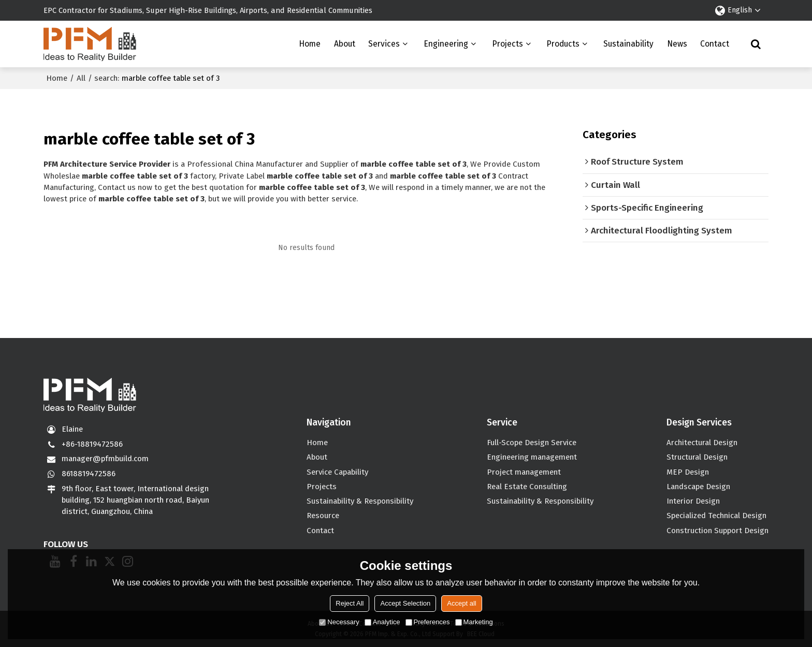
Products (563, 44)
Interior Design (693, 501)
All (81, 78)
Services (384, 44)
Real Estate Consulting (527, 487)
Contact (715, 44)
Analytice (382, 622)
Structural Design (697, 457)
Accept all (461, 603)
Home (310, 44)
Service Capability (337, 472)
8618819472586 (89, 474)
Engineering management (532, 457)
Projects (508, 44)
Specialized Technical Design (716, 516)
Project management (524, 472)
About (345, 44)
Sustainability (628, 44)
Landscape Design (698, 487)
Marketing (474, 622)
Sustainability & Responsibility (360, 501)
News (677, 44)
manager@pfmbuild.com (105, 459)
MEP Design (688, 472)
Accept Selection (405, 603)
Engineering (446, 44)
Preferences (428, 622)
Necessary (339, 622)
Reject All (350, 603)
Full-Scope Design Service (532, 443)
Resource (323, 516)
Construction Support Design (717, 531)
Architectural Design (702, 443)
